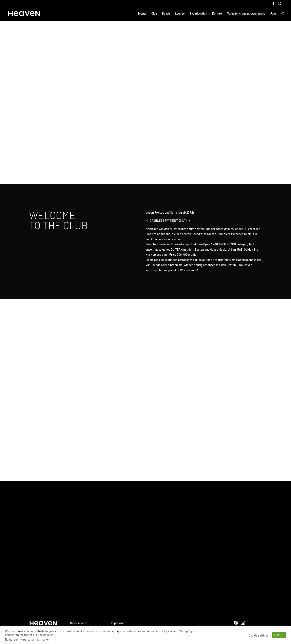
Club (154, 14)
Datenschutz (78, 623)
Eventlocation (198, 14)
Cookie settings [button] (259, 635)
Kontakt (217, 14)
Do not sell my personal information (27, 639)
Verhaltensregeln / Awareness (246, 14)
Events (142, 14)
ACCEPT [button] (279, 635)
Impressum (118, 623)
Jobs (273, 14)
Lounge (180, 14)
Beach (166, 14)
